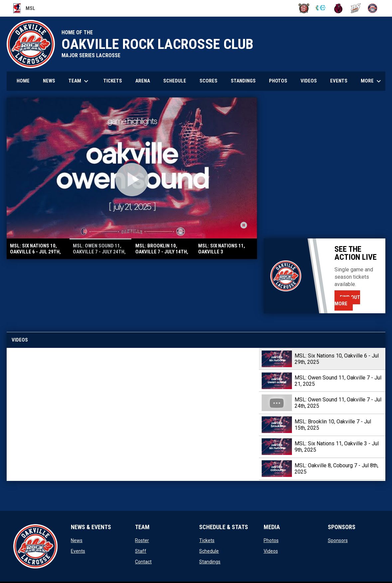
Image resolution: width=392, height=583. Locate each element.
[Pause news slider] (244, 225)
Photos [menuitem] (278, 81)
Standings (210, 562)
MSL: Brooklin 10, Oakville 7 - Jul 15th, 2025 (333, 425)
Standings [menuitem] (243, 81)
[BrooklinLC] (304, 8)
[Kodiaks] (338, 8)
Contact (143, 562)
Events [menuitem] (339, 81)
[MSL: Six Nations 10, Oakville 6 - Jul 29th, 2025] (133, 414)
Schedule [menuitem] (175, 81)
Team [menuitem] (79, 81)
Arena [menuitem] (143, 81)
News (77, 540)
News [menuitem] (49, 81)
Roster (142, 540)
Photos (271, 540)
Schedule (209, 551)
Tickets (207, 540)
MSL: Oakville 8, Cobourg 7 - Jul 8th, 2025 (336, 469)
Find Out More (347, 300)
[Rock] (373, 8)
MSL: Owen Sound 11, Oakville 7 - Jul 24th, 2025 (338, 403)
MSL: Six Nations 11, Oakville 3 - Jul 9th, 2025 (337, 447)
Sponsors (338, 540)
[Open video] (132, 180)
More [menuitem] (372, 81)
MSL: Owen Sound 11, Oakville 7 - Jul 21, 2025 (338, 381)
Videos (271, 551)
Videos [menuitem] (309, 81)
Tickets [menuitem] (113, 81)
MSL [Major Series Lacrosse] (24, 8)
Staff (141, 551)
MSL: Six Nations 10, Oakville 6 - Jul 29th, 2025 (337, 359)
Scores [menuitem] (208, 81)
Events (78, 551)
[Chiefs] (321, 8)
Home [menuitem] (23, 81)
